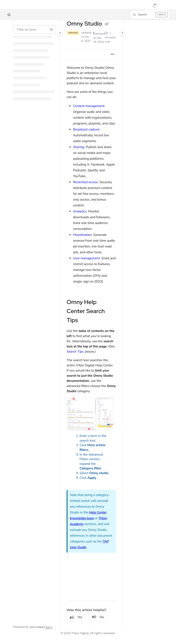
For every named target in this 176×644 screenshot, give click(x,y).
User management (86, 258)
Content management (89, 106)
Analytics (80, 211)
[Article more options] (112, 55)
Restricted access (86, 182)
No (98, 617)
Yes (76, 617)
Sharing (79, 147)
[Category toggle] (60, 33)
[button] (150, 15)
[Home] (9, 15)
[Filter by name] (35, 29)
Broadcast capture (86, 129)
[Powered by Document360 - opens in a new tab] (33, 627)
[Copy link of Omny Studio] (107, 24)
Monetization (82, 235)
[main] (91, 326)
